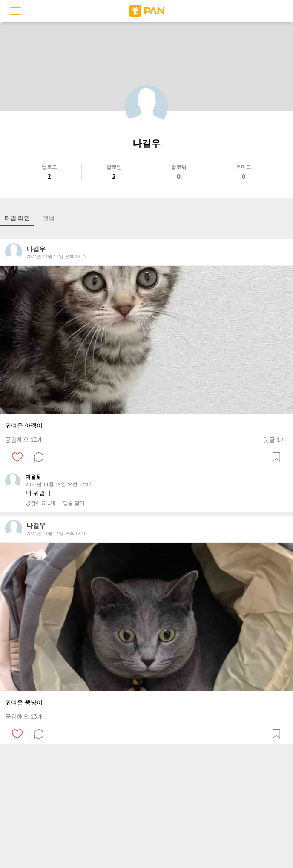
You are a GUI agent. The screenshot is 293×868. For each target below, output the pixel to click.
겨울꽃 (33, 477)
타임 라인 (17, 218)
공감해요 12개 (24, 440)
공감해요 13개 (24, 716)
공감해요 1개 (40, 503)
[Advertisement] (146, 808)
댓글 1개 (274, 440)
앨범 (49, 218)
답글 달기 (74, 503)
